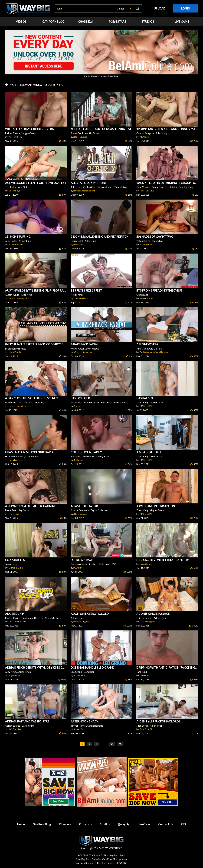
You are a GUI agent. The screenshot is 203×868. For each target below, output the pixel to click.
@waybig (124, 824)
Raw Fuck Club (147, 191)
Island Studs (15, 352)
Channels (65, 824)
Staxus (78, 406)
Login (186, 8)
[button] (124, 8)
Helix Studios (81, 137)
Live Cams (144, 824)
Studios (105, 824)
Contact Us (166, 824)
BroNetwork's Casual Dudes (154, 352)
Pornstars (85, 824)
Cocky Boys (14, 191)
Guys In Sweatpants (19, 298)
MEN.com (145, 137)
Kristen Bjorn (15, 137)
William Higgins (82, 622)
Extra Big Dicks (16, 460)
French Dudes (147, 244)
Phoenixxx (14, 514)
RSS (183, 824)
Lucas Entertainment (85, 191)
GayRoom (145, 675)
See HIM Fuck (81, 298)
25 (112, 744)
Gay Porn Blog (42, 824)
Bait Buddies (15, 729)
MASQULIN (146, 406)
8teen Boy (79, 729)
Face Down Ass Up (18, 622)
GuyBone (79, 568)
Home (21, 824)
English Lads (15, 675)
